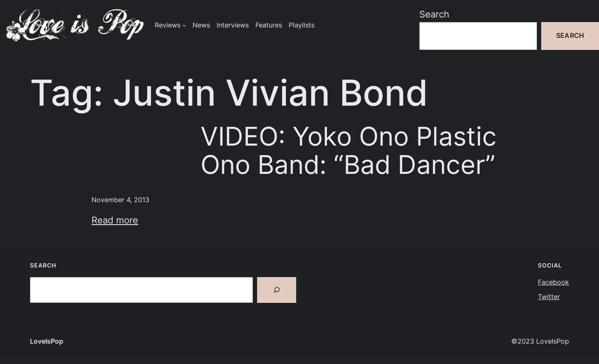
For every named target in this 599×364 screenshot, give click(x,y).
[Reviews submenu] (184, 25)
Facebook (553, 282)
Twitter (549, 297)
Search (434, 14)
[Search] (277, 290)
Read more (115, 220)
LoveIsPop (47, 341)
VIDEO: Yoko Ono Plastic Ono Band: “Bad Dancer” (349, 151)
